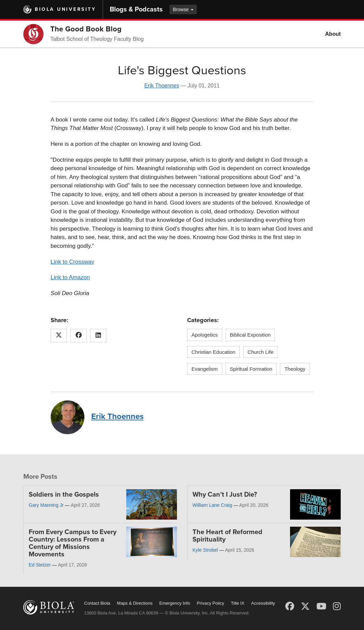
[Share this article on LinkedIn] (98, 336)
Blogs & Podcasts (136, 9)
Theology (295, 369)
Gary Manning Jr (46, 505)
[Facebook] (290, 606)
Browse (183, 9)
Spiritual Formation (251, 369)
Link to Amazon (70, 277)
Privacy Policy (211, 603)
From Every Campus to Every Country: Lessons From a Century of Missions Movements (73, 543)
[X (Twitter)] (305, 606)
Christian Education (213, 352)
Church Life (261, 352)
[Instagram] (337, 606)
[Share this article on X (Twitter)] (59, 336)
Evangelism (205, 369)
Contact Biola (97, 603)
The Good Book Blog (86, 29)
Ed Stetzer (40, 565)
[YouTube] (321, 606)
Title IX (238, 603)
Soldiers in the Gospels (64, 495)
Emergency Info (175, 603)
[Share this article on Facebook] (79, 336)
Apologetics (205, 335)
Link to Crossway (72, 262)
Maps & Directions (135, 603)
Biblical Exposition (250, 335)
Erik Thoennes (162, 86)
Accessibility (263, 603)
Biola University (65, 9)
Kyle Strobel (205, 550)
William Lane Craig (212, 505)
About (333, 34)
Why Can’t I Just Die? (225, 495)
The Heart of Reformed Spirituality (227, 536)
